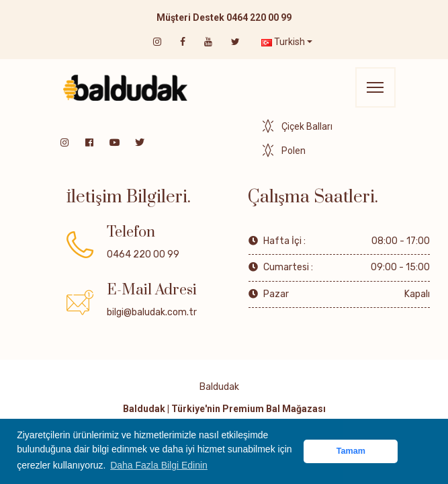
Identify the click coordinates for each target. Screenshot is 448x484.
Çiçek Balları (307, 126)
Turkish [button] (283, 42)
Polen (294, 151)
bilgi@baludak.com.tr (152, 312)
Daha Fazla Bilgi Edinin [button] (159, 465)
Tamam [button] (351, 451)
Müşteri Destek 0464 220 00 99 (224, 17)
